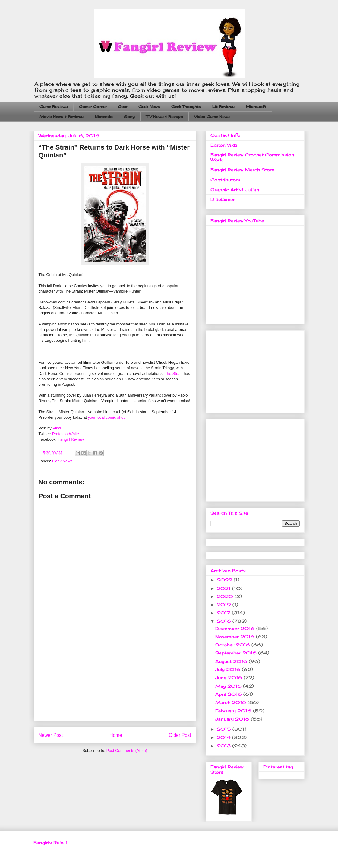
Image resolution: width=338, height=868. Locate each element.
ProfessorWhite (66, 434)
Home (116, 735)
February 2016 (234, 711)
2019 (225, 605)
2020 (226, 596)
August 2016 (232, 661)
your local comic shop (107, 417)
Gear (123, 107)
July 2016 (229, 669)
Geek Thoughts (186, 107)
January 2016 (233, 719)
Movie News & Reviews (62, 117)
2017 (224, 613)
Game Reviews (54, 107)
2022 (225, 580)
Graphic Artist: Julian (235, 190)
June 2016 (229, 678)
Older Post (180, 735)
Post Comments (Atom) (127, 751)
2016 (225, 621)
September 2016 (237, 653)
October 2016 (233, 645)
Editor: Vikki (224, 145)
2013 (224, 746)
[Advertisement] (115, 679)
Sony (129, 117)
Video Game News (212, 117)
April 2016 (229, 694)
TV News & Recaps (164, 117)
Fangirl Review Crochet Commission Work (252, 157)
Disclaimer (223, 199)
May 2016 (229, 686)
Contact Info (225, 135)
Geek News (149, 107)
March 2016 (231, 702)
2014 (224, 737)
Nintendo (104, 117)
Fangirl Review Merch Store (242, 170)
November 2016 (236, 637)
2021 (224, 588)
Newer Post (51, 735)
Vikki (57, 428)
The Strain (174, 374)
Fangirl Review (71, 439)
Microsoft (256, 107)
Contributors (225, 180)
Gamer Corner (93, 107)
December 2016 (236, 628)
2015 (225, 729)
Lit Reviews (223, 107)
